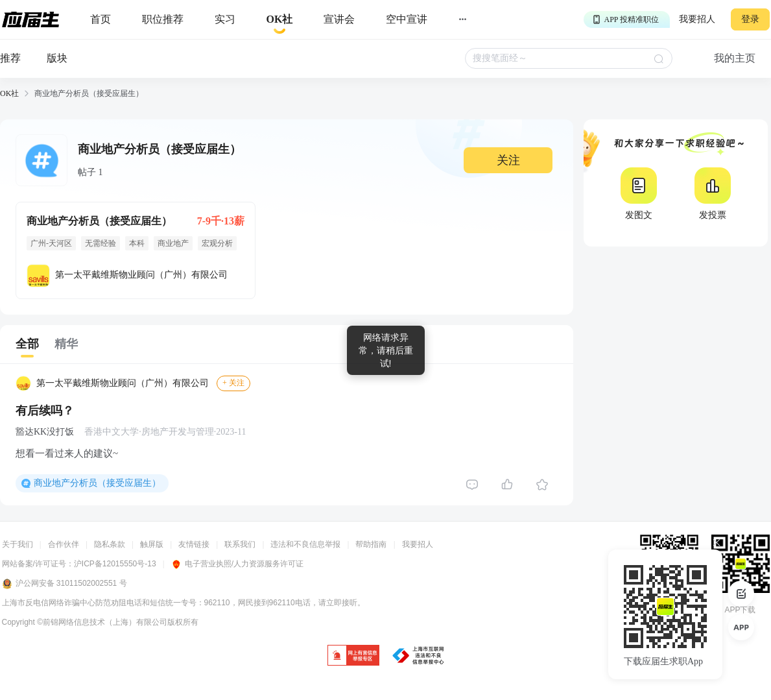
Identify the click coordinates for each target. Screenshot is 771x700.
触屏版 (152, 544)
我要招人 (697, 19)
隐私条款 (110, 544)
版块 (57, 58)
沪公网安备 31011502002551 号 (65, 584)
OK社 (9, 93)
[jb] (353, 656)
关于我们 (18, 544)
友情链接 (194, 544)
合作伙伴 (64, 544)
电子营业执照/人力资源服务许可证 (237, 564)
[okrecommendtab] (280, 20)
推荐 (10, 58)
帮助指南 (371, 544)
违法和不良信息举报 (305, 544)
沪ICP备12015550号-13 (115, 564)
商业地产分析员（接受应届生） (97, 483)
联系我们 (240, 544)
